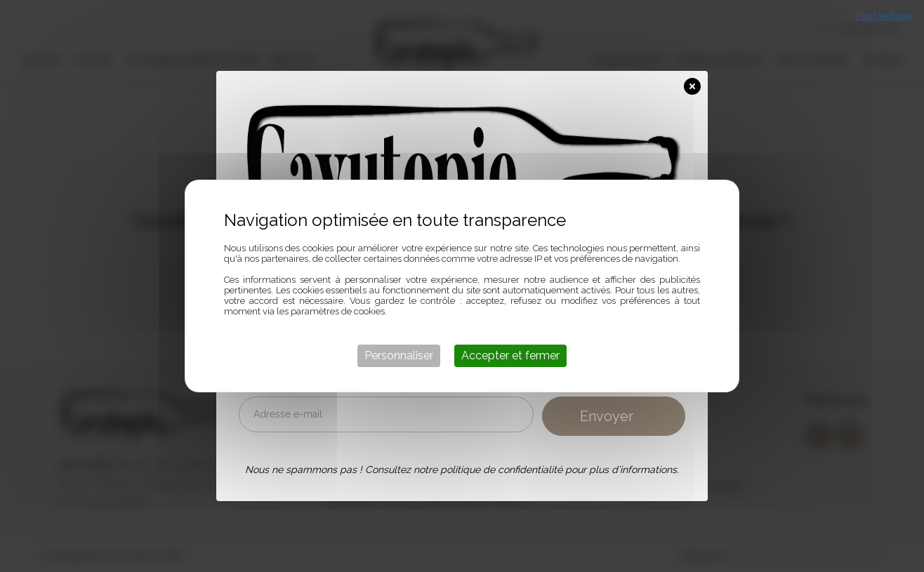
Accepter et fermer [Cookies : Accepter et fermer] (510, 355)
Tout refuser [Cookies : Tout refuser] (884, 16)
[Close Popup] (696, 84)
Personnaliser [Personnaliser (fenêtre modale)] (399, 355)
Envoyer (607, 416)
